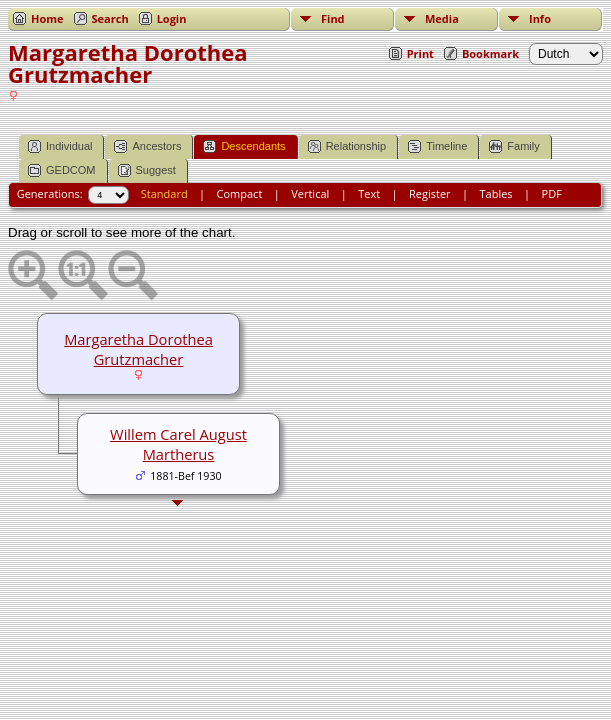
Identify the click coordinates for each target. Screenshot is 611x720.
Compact (240, 193)
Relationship (347, 146)
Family (514, 146)
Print (420, 53)
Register (430, 193)
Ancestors (147, 146)
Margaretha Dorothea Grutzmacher (138, 349)
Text (369, 193)
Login (172, 18)
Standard (164, 193)
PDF (552, 193)
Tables (496, 193)
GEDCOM (62, 170)
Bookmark (490, 53)
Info (540, 18)
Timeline (437, 146)
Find (333, 18)
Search (110, 18)
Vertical (310, 193)
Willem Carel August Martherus (178, 444)
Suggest (147, 170)
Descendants (244, 146)
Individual (60, 146)
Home (47, 18)
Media (442, 18)
